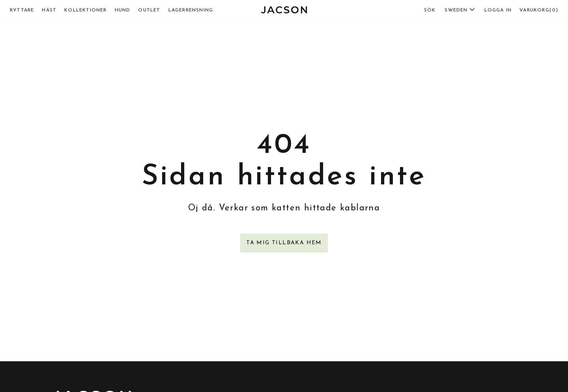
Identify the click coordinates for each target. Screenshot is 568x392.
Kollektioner (85, 10)
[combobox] (446, 10)
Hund (123, 10)
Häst (49, 10)
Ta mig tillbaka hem (284, 243)
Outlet (149, 10)
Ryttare (22, 10)
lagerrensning (191, 10)
